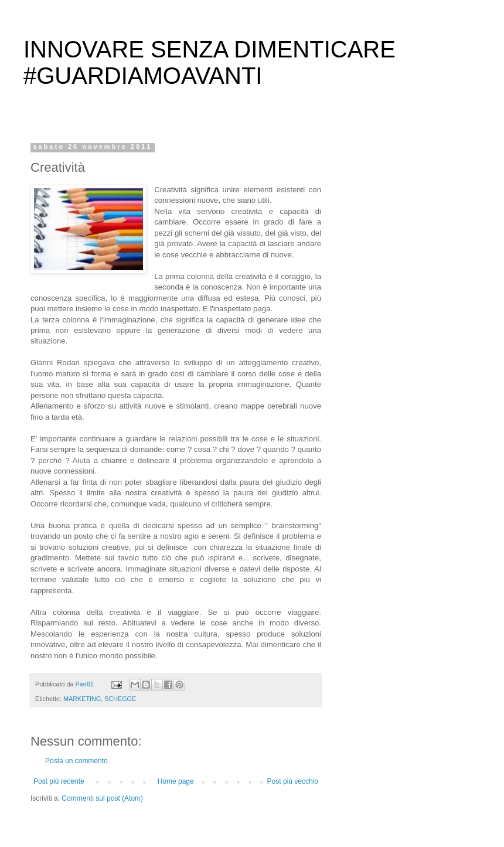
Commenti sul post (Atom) (102, 798)
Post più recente (59, 781)
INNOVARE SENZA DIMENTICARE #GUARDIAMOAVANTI (210, 62)
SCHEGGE (120, 699)
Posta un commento (76, 761)
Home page (176, 781)
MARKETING (82, 699)
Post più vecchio (293, 781)
